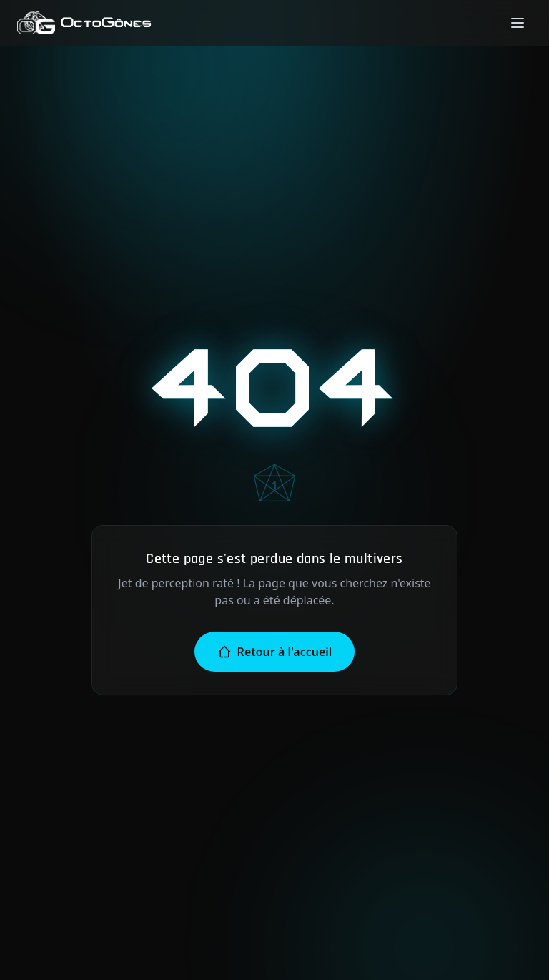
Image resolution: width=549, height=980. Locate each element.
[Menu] (518, 23)
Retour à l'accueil (275, 652)
